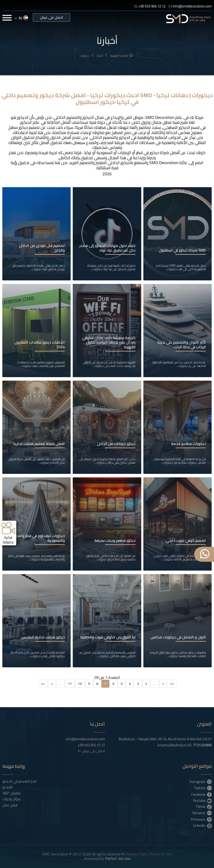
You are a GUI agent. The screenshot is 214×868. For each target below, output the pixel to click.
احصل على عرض (52, 17)
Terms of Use (161, 854)
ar (21, 18)
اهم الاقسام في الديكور (19, 781)
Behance (202, 813)
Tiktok (204, 806)
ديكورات (87, 56)
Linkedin (202, 825)
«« (172, 684)
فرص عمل (10, 805)
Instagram (201, 782)
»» (43, 684)
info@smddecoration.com (190, 6)
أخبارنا (102, 56)
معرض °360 (11, 793)
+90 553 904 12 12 (150, 6)
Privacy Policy (137, 854)
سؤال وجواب (11, 799)
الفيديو (8, 787)
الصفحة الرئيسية (122, 56)
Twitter (203, 788)
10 (80, 684)
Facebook (202, 794)
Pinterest (201, 819)
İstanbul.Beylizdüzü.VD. (185, 745)
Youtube (202, 800)
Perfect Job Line (118, 858)
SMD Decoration (160, 117)
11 (70, 684)
